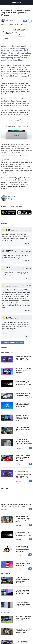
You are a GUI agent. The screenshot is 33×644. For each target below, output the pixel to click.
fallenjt (8, 268)
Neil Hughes (10, 21)
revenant (9, 229)
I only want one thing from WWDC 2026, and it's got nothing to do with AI (23, 519)
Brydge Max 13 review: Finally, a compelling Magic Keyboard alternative (23, 458)
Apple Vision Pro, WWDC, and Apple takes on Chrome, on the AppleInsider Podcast (16, 505)
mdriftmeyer (9, 251)
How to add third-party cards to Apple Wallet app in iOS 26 (23, 564)
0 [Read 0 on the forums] (30, 448)
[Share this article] (30, 21)
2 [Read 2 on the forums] (30, 539)
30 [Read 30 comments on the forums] (25, 21)
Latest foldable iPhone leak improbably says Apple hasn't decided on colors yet (24, 442)
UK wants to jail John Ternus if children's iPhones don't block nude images (22, 549)
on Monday (27, 160)
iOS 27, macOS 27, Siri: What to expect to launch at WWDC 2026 (23, 534)
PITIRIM (8, 285)
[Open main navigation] (30, 2)
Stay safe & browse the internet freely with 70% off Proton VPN (23, 476)
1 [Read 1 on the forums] (30, 464)
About (26, 230)
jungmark (9, 317)
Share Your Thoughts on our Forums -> (13, 343)
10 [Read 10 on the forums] (30, 554)
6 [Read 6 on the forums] (30, 525)
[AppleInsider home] (16, 2)
